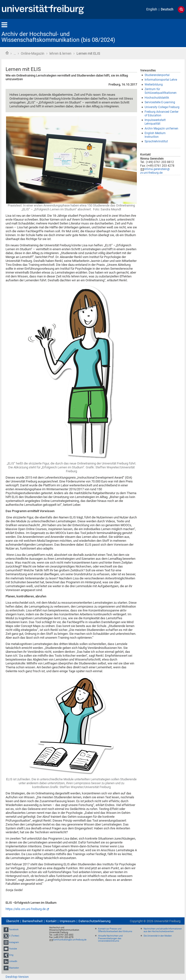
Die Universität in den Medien (158, 936)
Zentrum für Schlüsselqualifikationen (161, 91)
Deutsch (167, 9)
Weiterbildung (154, 85)
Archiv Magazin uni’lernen (161, 129)
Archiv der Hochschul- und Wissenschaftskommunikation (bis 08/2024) (58, 37)
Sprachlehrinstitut (156, 141)
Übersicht (13, 921)
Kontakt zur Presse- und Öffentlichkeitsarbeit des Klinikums (115, 930)
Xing (11, 955)
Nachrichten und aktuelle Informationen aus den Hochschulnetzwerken (163, 930)
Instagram (14, 942)
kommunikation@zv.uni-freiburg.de (70, 940)
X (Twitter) (14, 936)
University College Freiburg (162, 107)
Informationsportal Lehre (161, 80)
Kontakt (51, 921)
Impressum (67, 921)
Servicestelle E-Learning (160, 102)
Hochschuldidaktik (157, 98)
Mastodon (14, 968)
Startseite (7, 53)
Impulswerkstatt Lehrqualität (155, 122)
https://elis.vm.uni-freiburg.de (26, 909)
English (152, 9)
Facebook (14, 929)
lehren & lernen (60, 53)
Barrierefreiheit (32, 921)
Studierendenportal (157, 75)
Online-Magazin (33, 53)
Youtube (13, 949)
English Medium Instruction (155, 135)
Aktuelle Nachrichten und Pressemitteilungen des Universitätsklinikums (110, 938)
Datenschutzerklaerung (94, 921)
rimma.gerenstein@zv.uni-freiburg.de (155, 171)
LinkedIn (13, 961)
